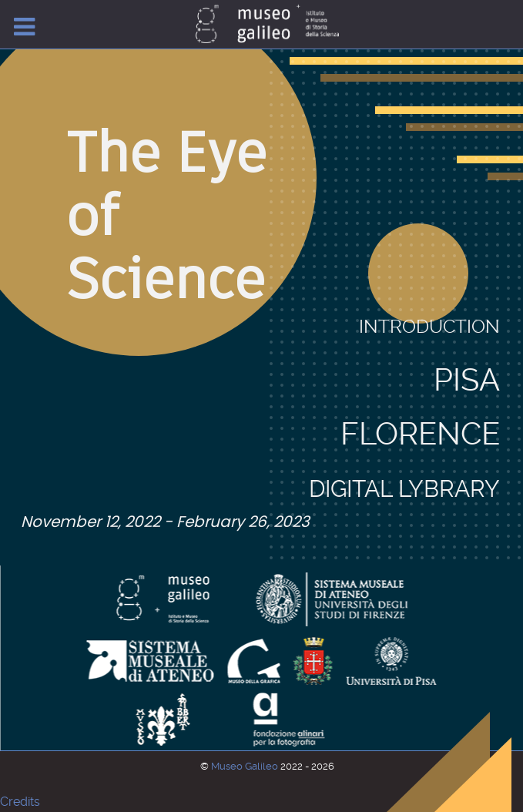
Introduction (429, 327)
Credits (20, 802)
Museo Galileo (246, 766)
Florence (420, 367)
